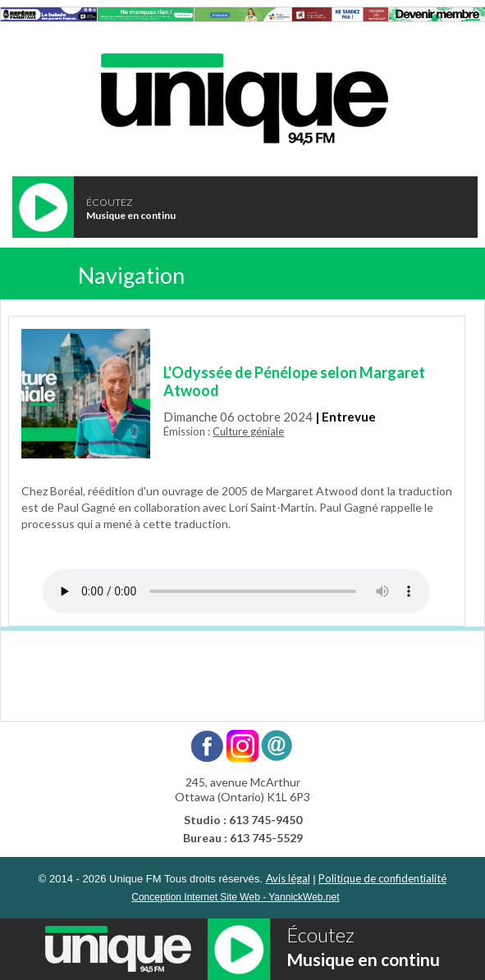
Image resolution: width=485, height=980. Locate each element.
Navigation (131, 275)
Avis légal (288, 878)
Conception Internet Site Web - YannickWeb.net (235, 897)
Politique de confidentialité (382, 878)
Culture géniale (248, 431)
